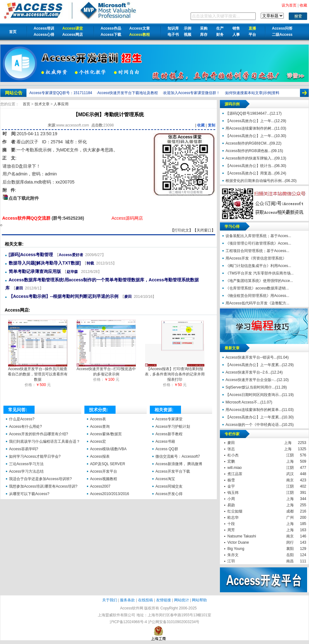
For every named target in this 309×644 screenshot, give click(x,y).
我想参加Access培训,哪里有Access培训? (43, 486)
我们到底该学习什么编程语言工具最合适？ (45, 441)
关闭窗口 (204, 230)
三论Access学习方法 (26, 464)
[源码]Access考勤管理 (31, 255)
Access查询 (100, 427)
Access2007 (100, 486)
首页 (13, 32)
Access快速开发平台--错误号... (251, 357)
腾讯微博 (195, 464)
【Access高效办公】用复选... (250, 173)
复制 (212, 125)
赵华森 (73, 272)
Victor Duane (238, 542)
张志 (231, 449)
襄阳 (290, 549)
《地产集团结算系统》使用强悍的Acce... (259, 281)
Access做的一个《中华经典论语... (254, 425)
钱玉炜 (233, 493)
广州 (290, 518)
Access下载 (111, 35)
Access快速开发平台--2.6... (248, 372)
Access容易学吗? (24, 449)
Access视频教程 (104, 479)
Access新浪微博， (171, 464)
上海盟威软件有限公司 (116, 615)
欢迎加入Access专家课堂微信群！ (192, 93)
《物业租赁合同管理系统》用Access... (257, 296)
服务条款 (127, 600)
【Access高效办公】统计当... (250, 166)
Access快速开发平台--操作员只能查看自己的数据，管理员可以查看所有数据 (38, 372)
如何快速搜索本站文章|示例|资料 (252, 93)
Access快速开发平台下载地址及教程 (128, 93)
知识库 (173, 28)
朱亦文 (233, 555)
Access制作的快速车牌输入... (250, 158)
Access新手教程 (169, 434)
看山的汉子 (27, 142)
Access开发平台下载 (173, 471)
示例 (188, 28)
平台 (252, 35)
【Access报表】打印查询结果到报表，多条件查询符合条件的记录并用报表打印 (175, 372)
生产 (220, 28)
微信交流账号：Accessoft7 (178, 456)
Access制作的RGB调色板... (248, 151)
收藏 (201, 125)
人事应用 (61, 104)
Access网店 (73, 35)
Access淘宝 (165, 479)
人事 (236, 35)
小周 (231, 499)
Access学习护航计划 (173, 427)
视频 (188, 35)
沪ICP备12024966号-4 (128, 622)
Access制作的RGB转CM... (247, 143)
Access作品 (111, 28)
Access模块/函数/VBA (108, 449)
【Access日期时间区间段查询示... (254, 395)
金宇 (231, 486)
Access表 (98, 419)
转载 (90, 263)
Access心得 (44, 35)
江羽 (231, 561)
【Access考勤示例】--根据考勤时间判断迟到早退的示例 (64, 296)
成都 (290, 511)
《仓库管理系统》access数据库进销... (257, 288)
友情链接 (164, 600)
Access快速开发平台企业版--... (251, 380)
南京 (290, 480)
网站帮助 (199, 600)
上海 (288, 443)
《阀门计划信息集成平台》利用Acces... (258, 266)
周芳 (231, 530)
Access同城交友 (169, 486)
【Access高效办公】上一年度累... (254, 365)
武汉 (290, 474)
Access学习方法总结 (26, 471)
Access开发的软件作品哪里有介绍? (38, 434)
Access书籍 (165, 441)
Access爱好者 (71, 255)
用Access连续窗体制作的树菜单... (254, 410)
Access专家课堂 (169, 419)
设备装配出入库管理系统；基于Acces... (258, 236)
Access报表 (100, 456)
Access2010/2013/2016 (109, 494)
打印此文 (182, 230)
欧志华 (233, 518)
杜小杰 (233, 455)
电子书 (173, 35)
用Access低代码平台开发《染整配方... (257, 303)
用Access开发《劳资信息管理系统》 (256, 258)
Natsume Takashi (242, 536)
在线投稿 (145, 600)
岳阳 (290, 555)
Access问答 (282, 28)
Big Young (236, 549)
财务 (220, 35)
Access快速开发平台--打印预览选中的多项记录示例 (106, 370)
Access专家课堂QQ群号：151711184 (61, 93)
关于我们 (110, 600)
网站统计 (182, 600)
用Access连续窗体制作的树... (250, 128)
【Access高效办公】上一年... (250, 121)
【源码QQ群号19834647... (248, 113)
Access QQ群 (167, 449)
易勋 (231, 505)
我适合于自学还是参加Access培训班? (40, 479)
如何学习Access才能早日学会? (35, 456)
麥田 (19, 288)
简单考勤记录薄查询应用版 (35, 271)
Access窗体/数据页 (106, 434)
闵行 (290, 542)
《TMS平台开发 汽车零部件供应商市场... (260, 273)
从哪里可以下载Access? (29, 494)
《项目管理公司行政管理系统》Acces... (258, 243)
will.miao (235, 468)
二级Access (282, 35)
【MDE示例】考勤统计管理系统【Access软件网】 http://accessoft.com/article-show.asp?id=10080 (1, 225)
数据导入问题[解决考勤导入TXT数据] (45, 263)
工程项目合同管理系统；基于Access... (257, 251)
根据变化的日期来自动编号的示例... (255, 181)
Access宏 (98, 441)
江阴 (290, 455)
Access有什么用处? (25, 427)
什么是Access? (22, 419)
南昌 (290, 561)
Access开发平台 (104, 471)
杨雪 (231, 480)
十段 (231, 524)
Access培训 (44, 28)
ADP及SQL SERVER (108, 464)
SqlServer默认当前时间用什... (250, 387)
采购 (204, 28)
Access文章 (140, 28)
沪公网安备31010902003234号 (174, 622)
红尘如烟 (235, 511)
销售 (236, 28)
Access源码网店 (127, 218)
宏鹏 (231, 461)
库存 (204, 35)
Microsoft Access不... (243, 402)
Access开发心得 (169, 494)
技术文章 (43, 104)
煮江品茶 (235, 474)
